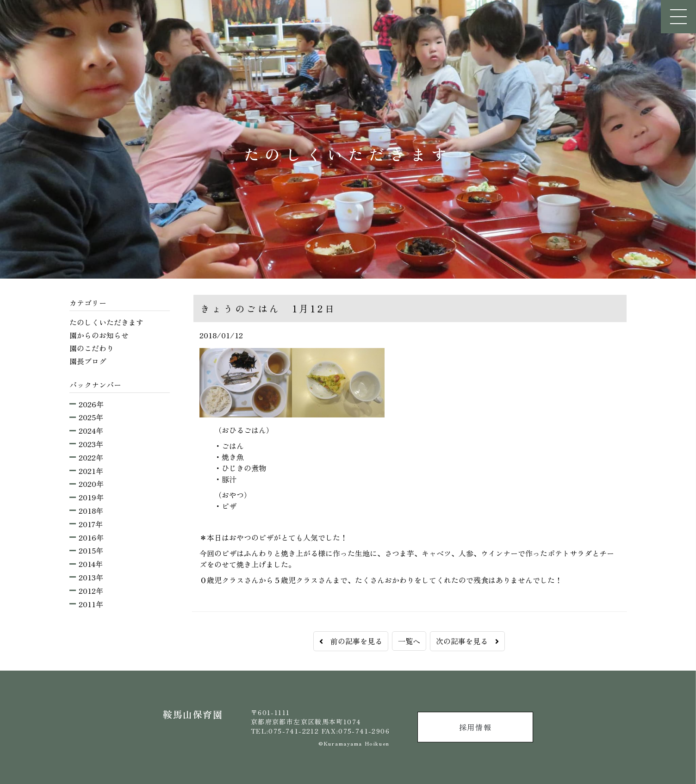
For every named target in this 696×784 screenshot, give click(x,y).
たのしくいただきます (106, 322)
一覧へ (409, 641)
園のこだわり (92, 348)
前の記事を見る (351, 641)
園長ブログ (88, 361)
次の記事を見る (467, 641)
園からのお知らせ (99, 335)
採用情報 (475, 727)
